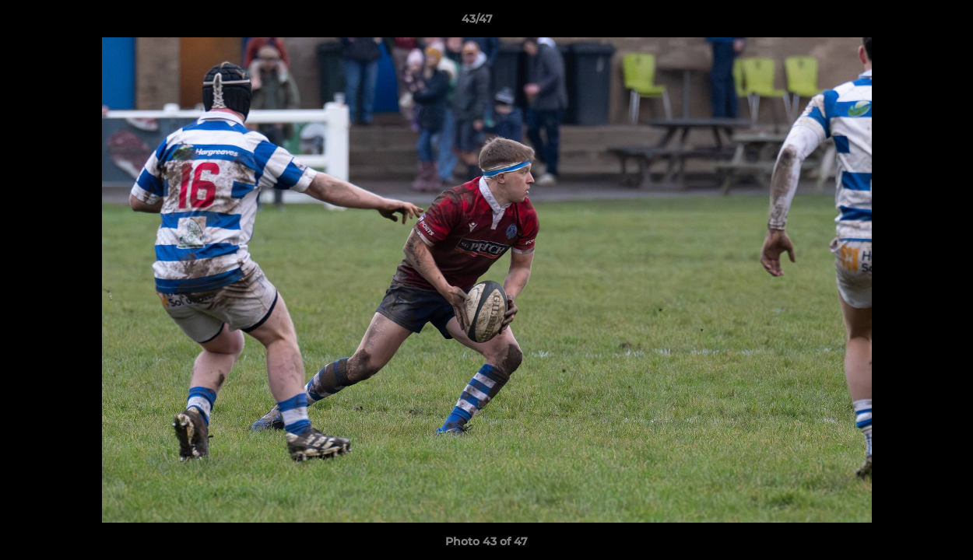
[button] (908, 23)
